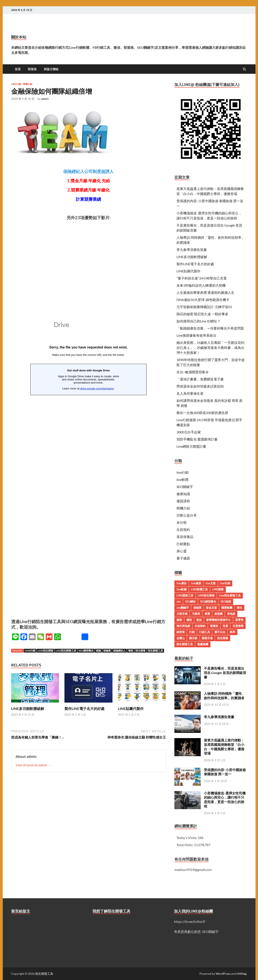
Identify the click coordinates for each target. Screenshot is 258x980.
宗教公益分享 (187, 515)
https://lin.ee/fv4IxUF (190, 921)
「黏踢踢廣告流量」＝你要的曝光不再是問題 (210, 328)
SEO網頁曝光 (86, 651)
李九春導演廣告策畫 (192, 250)
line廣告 (182, 583)
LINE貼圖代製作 (131, 709)
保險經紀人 (119, 651)
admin (45, 99)
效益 (199, 620)
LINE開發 (218, 589)
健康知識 (183, 494)
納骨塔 (181, 632)
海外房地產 (183, 626)
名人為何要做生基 (190, 393)
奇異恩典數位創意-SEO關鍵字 (196, 932)
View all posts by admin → (33, 765)
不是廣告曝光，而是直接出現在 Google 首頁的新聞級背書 (225, 673)
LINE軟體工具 (199, 589)
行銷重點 (183, 544)
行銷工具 (205, 632)
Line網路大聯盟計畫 (191, 446)
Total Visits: (185, 845)
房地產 (231, 614)
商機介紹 (28, 84)
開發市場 (207, 638)
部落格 (32, 69)
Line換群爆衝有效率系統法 (196, 335)
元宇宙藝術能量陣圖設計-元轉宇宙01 (204, 307)
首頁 (18, 69)
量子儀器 (183, 558)
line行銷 (16, 84)
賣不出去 (220, 632)
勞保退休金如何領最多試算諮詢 (200, 386)
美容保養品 (185, 537)
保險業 (107, 651)
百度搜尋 (238, 626)
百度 (225, 626)
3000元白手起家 (189, 432)
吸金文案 (211, 608)
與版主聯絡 (51, 69)
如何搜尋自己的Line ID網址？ (199, 321)
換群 (179, 620)
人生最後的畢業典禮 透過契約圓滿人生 (205, 292)
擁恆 (189, 620)
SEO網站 (190, 601)
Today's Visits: (187, 838)
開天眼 (193, 638)
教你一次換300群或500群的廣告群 (202, 413)
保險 (98, 651)
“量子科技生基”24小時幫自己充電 (202, 278)
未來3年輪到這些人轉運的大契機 (201, 285)
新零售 (239, 620)
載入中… (88, 460)
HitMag (241, 974)
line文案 (211, 583)
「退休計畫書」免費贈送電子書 (200, 379)
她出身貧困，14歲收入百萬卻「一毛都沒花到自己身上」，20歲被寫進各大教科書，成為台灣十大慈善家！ (210, 348)
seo (179, 601)
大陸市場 (182, 614)
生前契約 (183, 530)
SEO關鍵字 (185, 487)
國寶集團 (227, 608)
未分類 (182, 522)
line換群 (196, 583)
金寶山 (181, 638)
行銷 (192, 632)
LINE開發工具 (185, 595)
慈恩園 (219, 614)
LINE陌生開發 (45, 651)
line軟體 (182, 479)
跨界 (233, 632)
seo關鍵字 (183, 608)
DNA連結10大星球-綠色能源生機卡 (203, 300)
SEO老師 (226, 601)
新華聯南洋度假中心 (219, 620)
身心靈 (182, 551)
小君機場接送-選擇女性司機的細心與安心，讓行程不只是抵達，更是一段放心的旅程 (225, 800)
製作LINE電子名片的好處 (84, 709)
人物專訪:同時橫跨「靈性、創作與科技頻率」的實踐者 (225, 696)
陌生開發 (140, 651)
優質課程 (183, 501)
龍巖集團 (203, 644)
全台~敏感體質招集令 (193, 372)
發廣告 (214, 626)
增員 (131, 651)
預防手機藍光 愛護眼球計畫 (197, 439)
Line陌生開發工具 (66, 651)
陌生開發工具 (155, 651)
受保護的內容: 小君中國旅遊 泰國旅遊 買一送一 (225, 772)
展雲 (207, 614)
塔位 (239, 608)
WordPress (223, 974)
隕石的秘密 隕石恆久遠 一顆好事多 (202, 314)
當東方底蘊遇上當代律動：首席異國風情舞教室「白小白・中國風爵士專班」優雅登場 (224, 747)
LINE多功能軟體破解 (28, 709)
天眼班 (196, 614)
